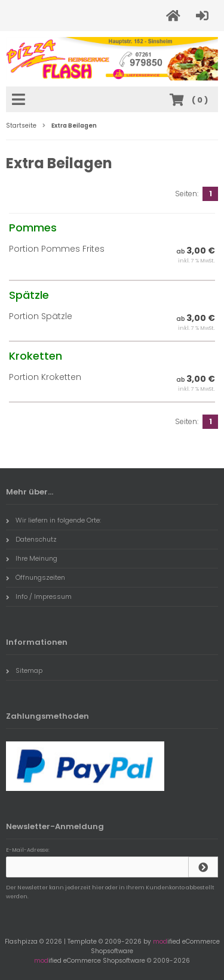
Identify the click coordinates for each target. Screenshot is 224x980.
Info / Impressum (39, 596)
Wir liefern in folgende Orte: (53, 520)
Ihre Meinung (32, 558)
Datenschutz (31, 539)
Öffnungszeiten (36, 577)
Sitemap (24, 670)
